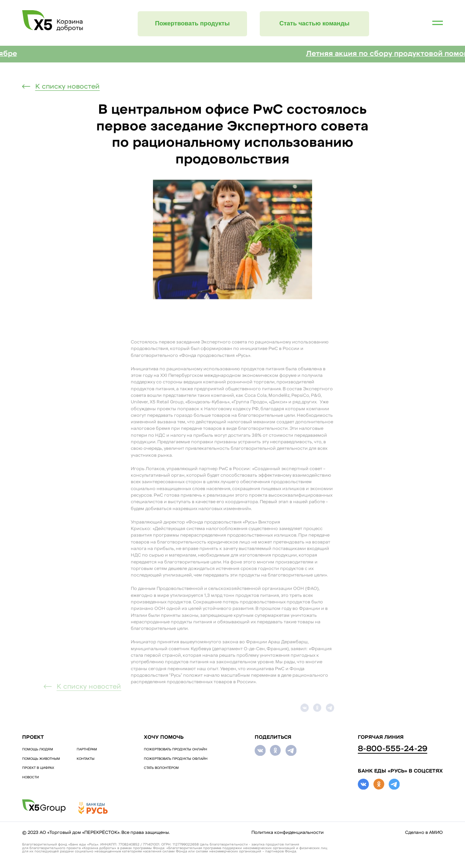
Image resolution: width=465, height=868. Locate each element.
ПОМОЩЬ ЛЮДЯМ (38, 749)
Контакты (86, 759)
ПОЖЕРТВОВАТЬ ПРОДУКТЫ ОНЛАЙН (175, 749)
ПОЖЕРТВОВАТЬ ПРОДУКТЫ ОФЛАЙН (176, 759)
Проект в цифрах (38, 768)
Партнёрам (87, 749)
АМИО (436, 833)
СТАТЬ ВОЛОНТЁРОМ (161, 768)
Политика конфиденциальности (288, 833)
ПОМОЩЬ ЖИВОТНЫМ (41, 759)
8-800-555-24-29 (393, 749)
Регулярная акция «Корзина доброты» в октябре (94, 54)
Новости (31, 777)
